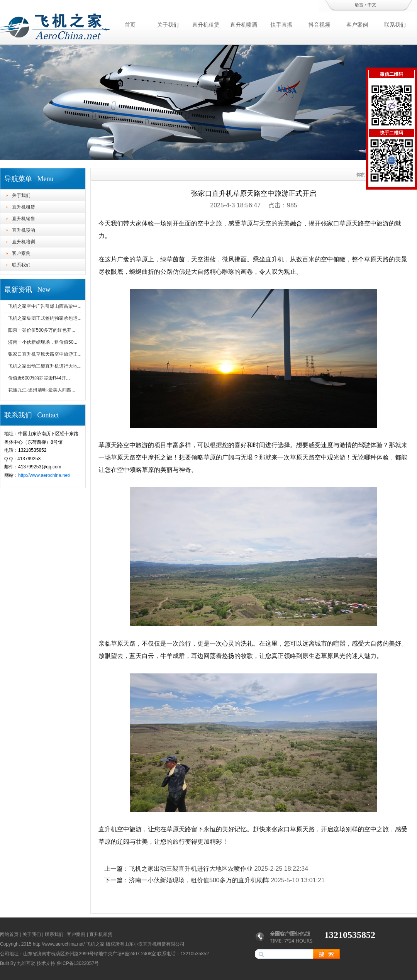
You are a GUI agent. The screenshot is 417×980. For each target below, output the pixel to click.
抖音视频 (319, 25)
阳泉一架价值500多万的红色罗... (42, 330)
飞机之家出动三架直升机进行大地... (45, 366)
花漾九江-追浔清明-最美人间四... (42, 390)
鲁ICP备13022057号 (78, 963)
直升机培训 (24, 242)
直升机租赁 (206, 25)
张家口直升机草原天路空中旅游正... (45, 354)
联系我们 (395, 25)
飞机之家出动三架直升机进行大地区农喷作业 (191, 869)
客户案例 (357, 25)
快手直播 (281, 25)
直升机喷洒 (244, 25)
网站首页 (9, 934)
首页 (130, 25)
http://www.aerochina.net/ (44, 475)
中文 (372, 5)
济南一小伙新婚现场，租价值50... (43, 342)
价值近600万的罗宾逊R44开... (39, 378)
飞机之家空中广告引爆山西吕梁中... (45, 306)
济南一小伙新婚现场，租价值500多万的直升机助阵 (199, 880)
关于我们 (168, 25)
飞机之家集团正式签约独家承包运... (45, 318)
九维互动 (26, 963)
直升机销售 (24, 219)
